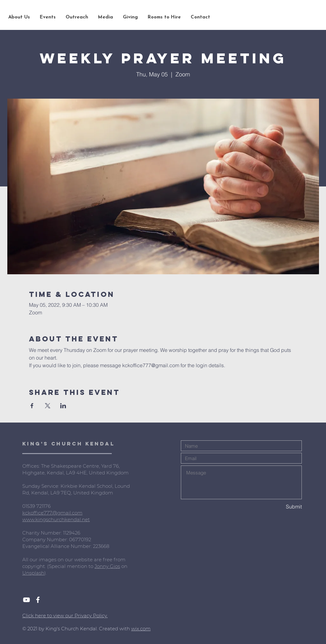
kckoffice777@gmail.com (52, 513)
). (46, 573)
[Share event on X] (48, 406)
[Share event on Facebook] (32, 406)
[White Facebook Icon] (38, 600)
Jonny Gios (107, 566)
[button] (19, 17)
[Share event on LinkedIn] (63, 406)
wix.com (141, 629)
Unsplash (33, 573)
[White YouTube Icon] (26, 600)
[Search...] (284, 17)
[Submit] (279, 507)
